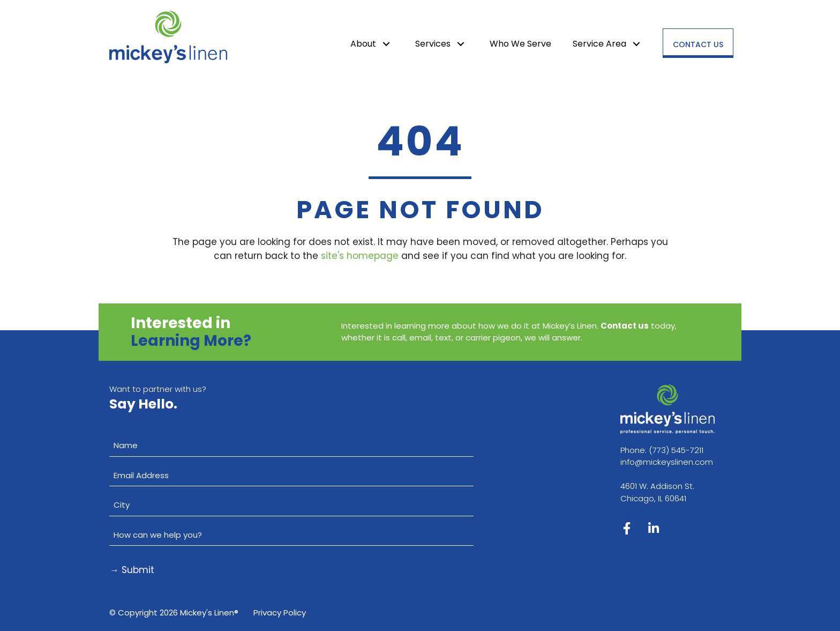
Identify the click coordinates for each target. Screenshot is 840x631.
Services (433, 44)
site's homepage (360, 256)
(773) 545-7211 (676, 450)
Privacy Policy (280, 613)
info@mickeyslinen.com (667, 462)
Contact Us (698, 44)
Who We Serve (520, 44)
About (363, 44)
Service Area (599, 44)
